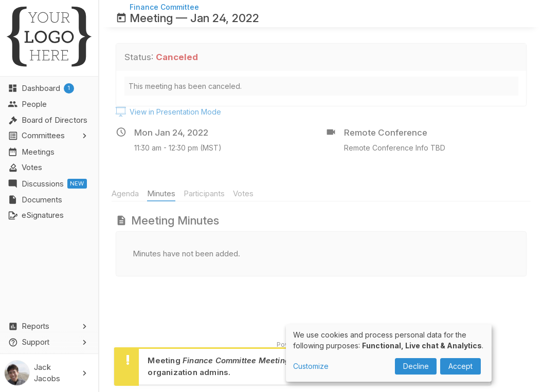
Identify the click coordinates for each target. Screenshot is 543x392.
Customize (311, 366)
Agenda (129, 193)
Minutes (165, 193)
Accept (460, 366)
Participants (208, 193)
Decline (416, 366)
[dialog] (389, 353)
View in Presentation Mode (168, 112)
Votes (247, 193)
